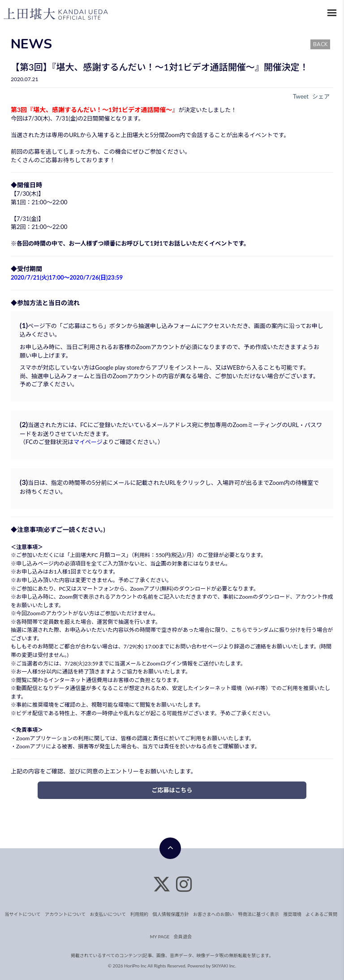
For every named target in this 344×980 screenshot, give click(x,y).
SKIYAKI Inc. (224, 966)
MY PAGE (160, 937)
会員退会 (183, 937)
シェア (321, 96)
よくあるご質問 (319, 914)
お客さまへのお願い (213, 914)
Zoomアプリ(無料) (152, 589)
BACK (320, 44)
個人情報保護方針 (171, 914)
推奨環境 (43, 705)
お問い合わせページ (199, 646)
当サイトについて (25, 914)
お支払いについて (109, 914)
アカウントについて (67, 914)
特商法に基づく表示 (258, 914)
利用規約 (140, 914)
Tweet (301, 96)
